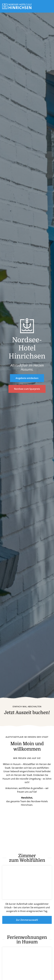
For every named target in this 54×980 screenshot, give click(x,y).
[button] (51, 6)
